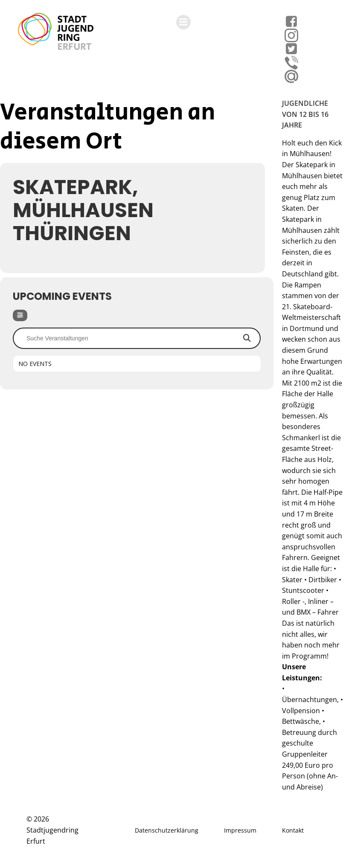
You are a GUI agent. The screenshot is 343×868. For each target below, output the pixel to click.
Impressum (240, 830)
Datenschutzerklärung (167, 830)
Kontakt (293, 830)
